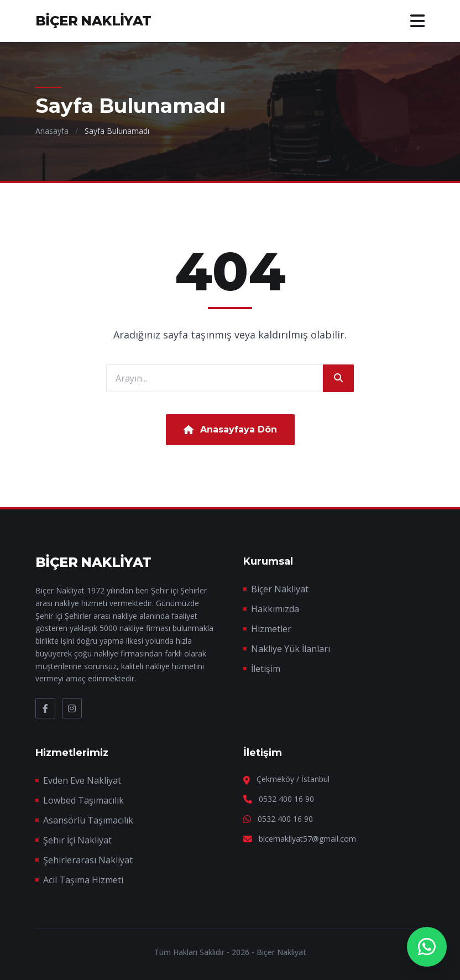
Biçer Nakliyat (280, 589)
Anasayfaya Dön (230, 429)
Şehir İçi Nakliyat (77, 840)
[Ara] (338, 378)
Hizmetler (271, 629)
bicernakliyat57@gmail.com (307, 839)
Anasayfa (52, 131)
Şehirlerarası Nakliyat (88, 860)
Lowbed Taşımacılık (83, 800)
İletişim (266, 669)
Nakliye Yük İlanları (291, 649)
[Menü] (417, 21)
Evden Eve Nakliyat (82, 780)
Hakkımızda (275, 609)
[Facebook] (45, 708)
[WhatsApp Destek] (427, 947)
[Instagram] (72, 708)
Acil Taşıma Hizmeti (83, 880)
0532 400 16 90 (286, 799)
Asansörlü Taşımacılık (88, 820)
